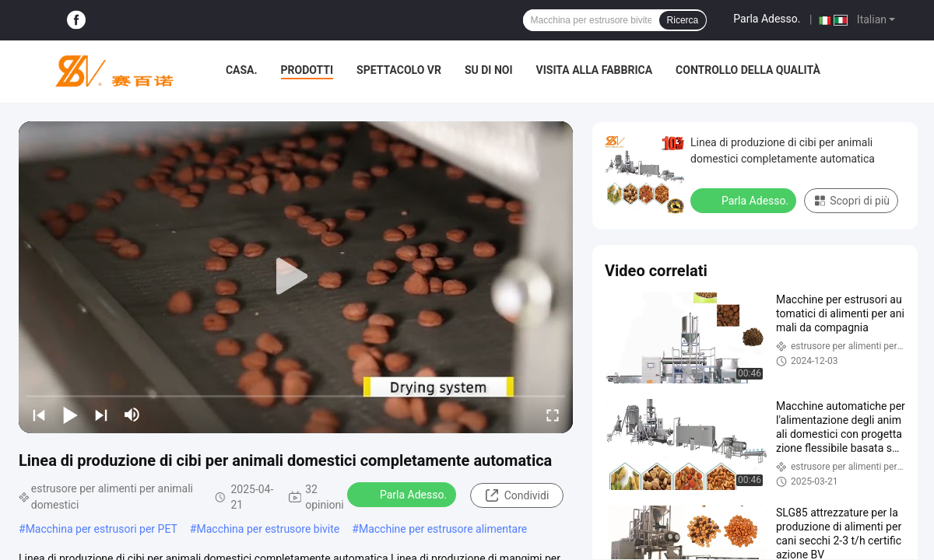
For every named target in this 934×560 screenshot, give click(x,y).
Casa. (242, 70)
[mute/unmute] (132, 415)
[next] (101, 415)
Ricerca (683, 20)
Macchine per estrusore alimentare (443, 529)
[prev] (39, 415)
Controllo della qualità (748, 70)
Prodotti (307, 70)
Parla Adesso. (767, 19)
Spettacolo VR (399, 70)
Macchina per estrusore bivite (268, 529)
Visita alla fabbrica (594, 70)
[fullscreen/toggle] (553, 415)
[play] (296, 277)
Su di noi (489, 70)
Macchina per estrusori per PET (102, 529)
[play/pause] (70, 415)
